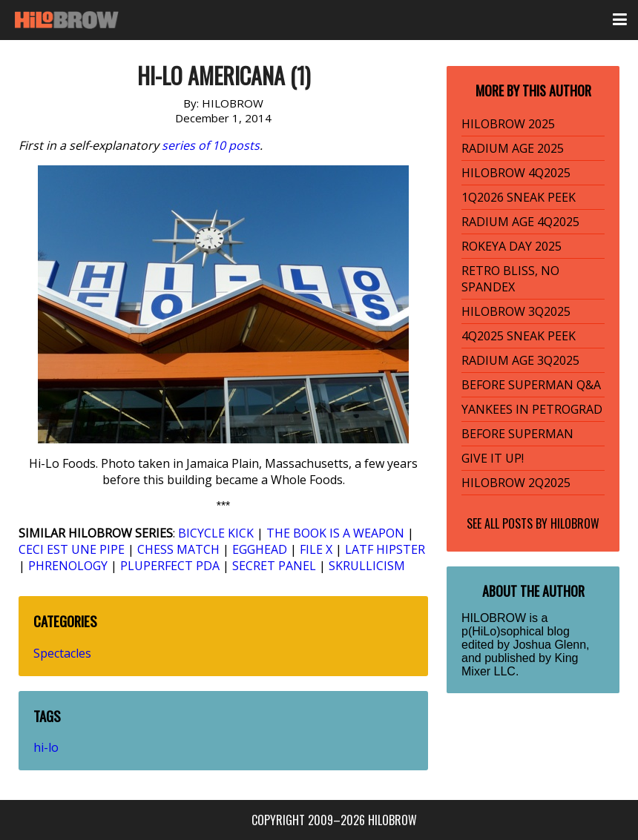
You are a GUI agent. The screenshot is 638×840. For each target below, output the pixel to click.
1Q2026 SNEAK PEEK (519, 197)
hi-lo (46, 747)
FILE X (316, 549)
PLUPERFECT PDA (170, 566)
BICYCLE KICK (216, 533)
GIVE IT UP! (493, 458)
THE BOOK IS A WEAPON (335, 533)
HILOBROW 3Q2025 (516, 311)
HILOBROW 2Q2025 (516, 483)
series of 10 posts (211, 145)
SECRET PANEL (274, 566)
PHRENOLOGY (68, 566)
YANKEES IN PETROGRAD (532, 409)
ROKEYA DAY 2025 (512, 246)
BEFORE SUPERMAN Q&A (531, 385)
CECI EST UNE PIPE (72, 549)
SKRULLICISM (367, 566)
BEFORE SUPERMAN (517, 434)
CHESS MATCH (178, 549)
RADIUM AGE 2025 (513, 148)
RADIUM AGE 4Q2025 (520, 222)
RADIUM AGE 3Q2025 (520, 360)
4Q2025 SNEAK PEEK (519, 336)
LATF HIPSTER (385, 549)
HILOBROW (575, 523)
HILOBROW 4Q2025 (516, 173)
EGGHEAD (260, 549)
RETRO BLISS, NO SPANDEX (510, 279)
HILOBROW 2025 (508, 124)
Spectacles (62, 653)
